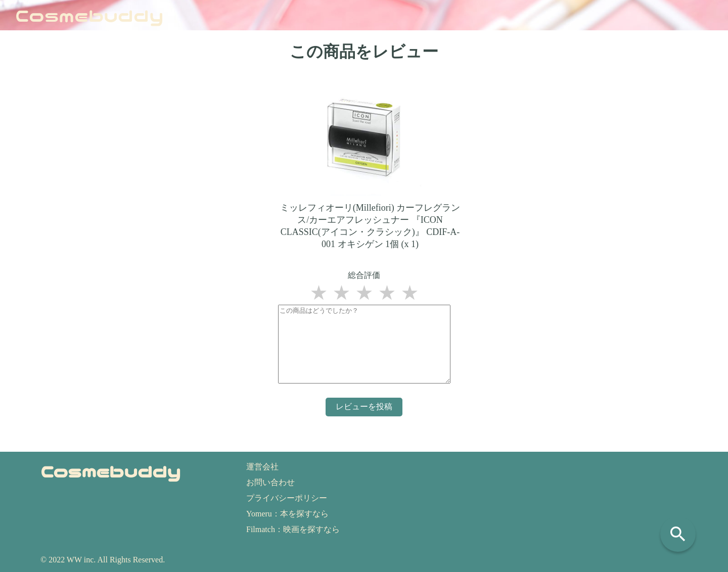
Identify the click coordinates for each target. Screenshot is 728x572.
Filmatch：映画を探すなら (293, 529)
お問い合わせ (270, 482)
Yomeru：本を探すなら (287, 514)
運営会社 (262, 467)
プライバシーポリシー (287, 498)
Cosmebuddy (89, 15)
